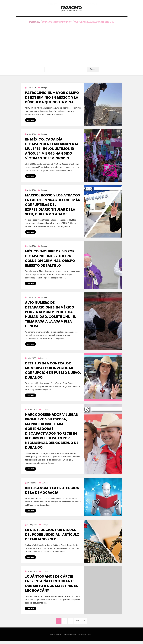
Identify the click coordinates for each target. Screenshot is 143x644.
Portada (30, 23)
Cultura (80, 23)
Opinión (68, 23)
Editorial (56, 23)
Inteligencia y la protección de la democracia (52, 492)
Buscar (93, 70)
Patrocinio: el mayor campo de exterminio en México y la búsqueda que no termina (52, 98)
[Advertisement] (72, 42)
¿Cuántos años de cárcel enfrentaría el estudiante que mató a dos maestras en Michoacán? (52, 585)
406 (79, 623)
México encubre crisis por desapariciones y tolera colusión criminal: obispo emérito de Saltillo (50, 260)
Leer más (30, 121)
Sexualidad (94, 23)
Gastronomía (111, 23)
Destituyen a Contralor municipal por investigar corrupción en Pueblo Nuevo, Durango (53, 372)
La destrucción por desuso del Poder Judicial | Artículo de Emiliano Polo (52, 536)
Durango (42, 23)
